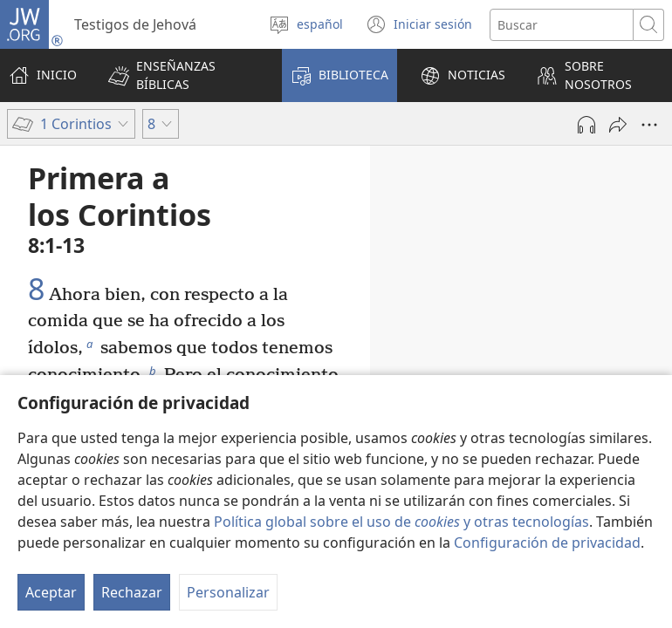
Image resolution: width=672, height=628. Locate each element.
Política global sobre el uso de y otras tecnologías (401, 522)
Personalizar (228, 592)
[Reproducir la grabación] (586, 125)
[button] (184, 75)
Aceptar (51, 592)
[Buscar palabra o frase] (562, 25)
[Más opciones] (649, 125)
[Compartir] (618, 125)
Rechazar (132, 592)
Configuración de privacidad (547, 543)
